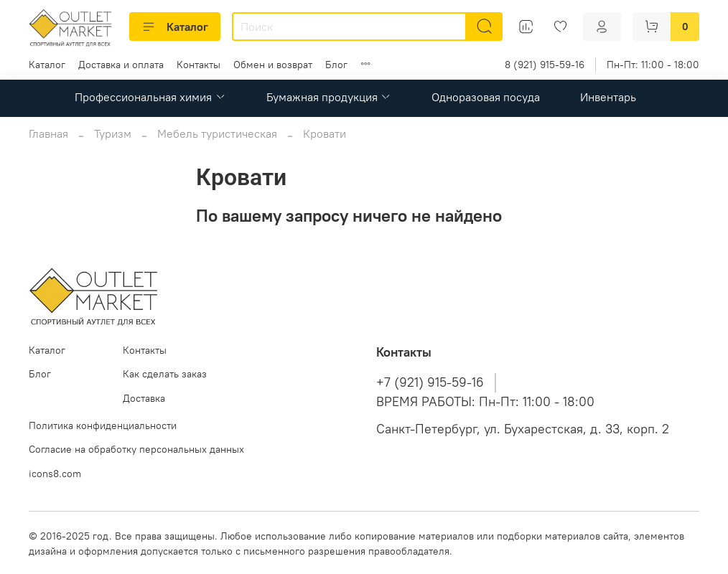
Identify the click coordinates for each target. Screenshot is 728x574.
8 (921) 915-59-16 (545, 65)
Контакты (199, 65)
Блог (336, 65)
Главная (48, 133)
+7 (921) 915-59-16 (430, 382)
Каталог (175, 27)
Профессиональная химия (150, 97)
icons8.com (55, 474)
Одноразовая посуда (486, 97)
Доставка (144, 398)
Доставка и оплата (121, 65)
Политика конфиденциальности (103, 425)
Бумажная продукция (329, 97)
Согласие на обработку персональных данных (136, 449)
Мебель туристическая (217, 133)
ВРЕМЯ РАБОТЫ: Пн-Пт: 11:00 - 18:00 (485, 402)
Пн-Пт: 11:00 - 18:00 (653, 65)
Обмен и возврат (273, 65)
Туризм (113, 133)
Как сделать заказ (165, 374)
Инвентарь (608, 97)
